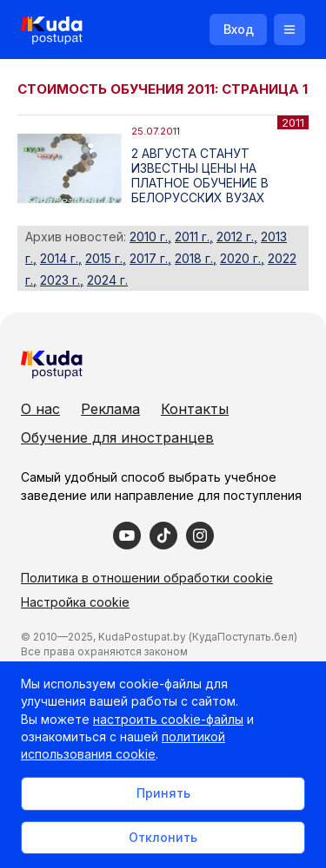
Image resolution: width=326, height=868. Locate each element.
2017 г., (150, 258)
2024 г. (107, 280)
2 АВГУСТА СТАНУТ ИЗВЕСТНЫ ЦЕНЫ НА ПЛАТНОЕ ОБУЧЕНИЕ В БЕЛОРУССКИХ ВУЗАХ (200, 175)
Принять (163, 793)
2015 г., (106, 258)
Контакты (195, 409)
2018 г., (196, 258)
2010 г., (150, 237)
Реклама (110, 409)
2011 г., (194, 237)
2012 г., (237, 237)
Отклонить (163, 837)
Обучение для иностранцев (117, 437)
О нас (40, 409)
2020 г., (242, 258)
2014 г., (61, 258)
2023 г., (62, 280)
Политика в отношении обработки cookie (147, 578)
